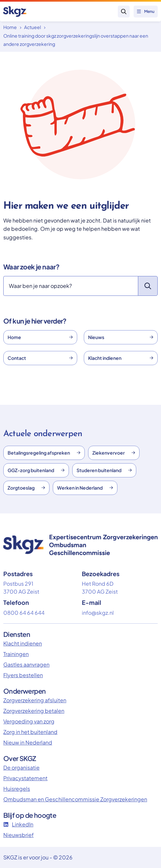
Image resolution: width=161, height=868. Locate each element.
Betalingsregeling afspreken (44, 453)
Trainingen (16, 654)
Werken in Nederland (85, 488)
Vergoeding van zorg (29, 721)
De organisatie (21, 767)
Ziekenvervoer (114, 453)
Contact (40, 358)
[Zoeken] (71, 286)
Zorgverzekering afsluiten (35, 700)
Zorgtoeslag (26, 488)
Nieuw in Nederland (28, 742)
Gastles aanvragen (26, 664)
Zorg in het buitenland (30, 732)
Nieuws (121, 337)
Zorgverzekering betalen (34, 711)
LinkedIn (18, 824)
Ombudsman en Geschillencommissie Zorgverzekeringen (75, 799)
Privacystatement (25, 778)
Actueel (32, 27)
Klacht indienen (121, 358)
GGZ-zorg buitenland (36, 470)
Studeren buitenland (104, 470)
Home (10, 27)
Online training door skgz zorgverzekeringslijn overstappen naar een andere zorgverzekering (76, 40)
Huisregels (17, 789)
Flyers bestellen (23, 675)
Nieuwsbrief (18, 835)
